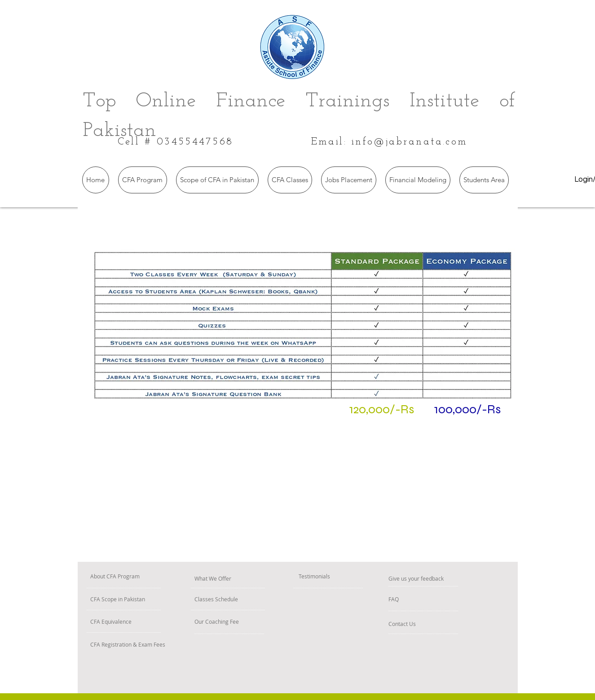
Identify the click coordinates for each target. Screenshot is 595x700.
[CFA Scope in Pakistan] (151, 599)
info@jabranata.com (410, 142)
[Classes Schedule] (242, 599)
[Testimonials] (333, 576)
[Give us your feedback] (451, 579)
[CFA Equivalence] (136, 622)
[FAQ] (414, 599)
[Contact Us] (419, 624)
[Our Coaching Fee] (244, 622)
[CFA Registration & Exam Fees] (174, 645)
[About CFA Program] (145, 576)
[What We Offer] (236, 579)
